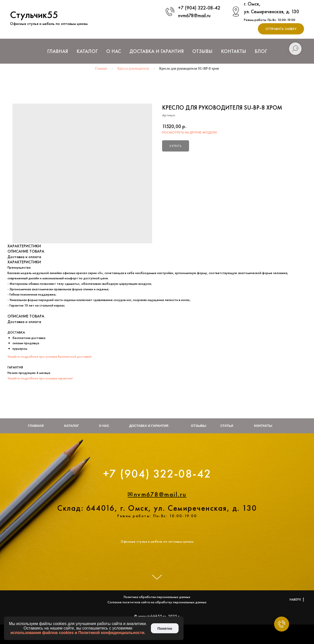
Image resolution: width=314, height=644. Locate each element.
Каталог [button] (87, 51)
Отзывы (202, 51)
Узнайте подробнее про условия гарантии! (40, 378)
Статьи (227, 426)
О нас (114, 51)
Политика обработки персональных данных (157, 597)
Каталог (72, 426)
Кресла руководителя (133, 69)
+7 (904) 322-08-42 (199, 8)
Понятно (165, 629)
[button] (281, 29)
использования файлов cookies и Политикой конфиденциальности (77, 633)
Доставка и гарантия (149, 426)
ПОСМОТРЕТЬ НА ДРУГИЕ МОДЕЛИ (189, 132)
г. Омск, (252, 4)
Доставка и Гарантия (157, 51)
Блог (261, 51)
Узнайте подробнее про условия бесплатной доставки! (50, 356)
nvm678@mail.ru (194, 15)
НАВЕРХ (297, 599)
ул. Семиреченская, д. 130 (271, 11)
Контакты (234, 51)
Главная (58, 51)
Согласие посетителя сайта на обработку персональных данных (157, 602)
